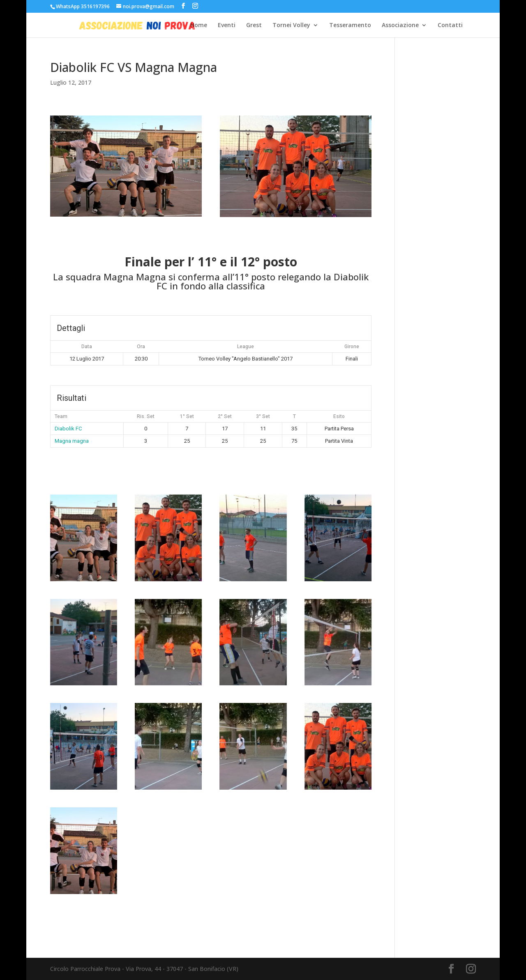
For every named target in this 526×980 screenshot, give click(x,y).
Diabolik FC (68, 429)
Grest (254, 25)
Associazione (400, 25)
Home (199, 25)
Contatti (450, 25)
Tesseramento (350, 25)
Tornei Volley (291, 25)
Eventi (227, 25)
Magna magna (72, 441)
